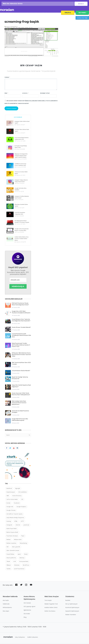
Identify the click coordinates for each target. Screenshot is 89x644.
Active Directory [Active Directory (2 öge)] (17, 497)
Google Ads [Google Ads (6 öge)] (10, 508)
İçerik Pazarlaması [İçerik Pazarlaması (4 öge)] (19, 570)
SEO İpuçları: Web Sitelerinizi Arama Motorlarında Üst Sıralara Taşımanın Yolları (21, 356)
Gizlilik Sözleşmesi (33, 638)
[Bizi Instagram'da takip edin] (26, 586)
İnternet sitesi (45, 94)
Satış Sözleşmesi (20, 638)
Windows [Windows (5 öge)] (17, 566)
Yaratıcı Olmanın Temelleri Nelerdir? (21, 329)
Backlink (68, 601)
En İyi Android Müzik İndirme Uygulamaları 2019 (22, 140)
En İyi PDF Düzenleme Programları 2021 (20, 215)
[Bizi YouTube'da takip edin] (31, 586)
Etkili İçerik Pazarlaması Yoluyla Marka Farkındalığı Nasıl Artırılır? (20, 305)
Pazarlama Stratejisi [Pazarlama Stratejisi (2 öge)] (12, 537)
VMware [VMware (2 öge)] (9, 566)
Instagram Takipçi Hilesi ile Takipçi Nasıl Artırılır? (21, 182)
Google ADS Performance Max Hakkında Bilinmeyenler (20, 421)
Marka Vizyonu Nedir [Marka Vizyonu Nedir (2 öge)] (12, 533)
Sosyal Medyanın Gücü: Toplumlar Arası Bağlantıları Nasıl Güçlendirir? (21, 321)
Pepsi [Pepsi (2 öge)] (23, 537)
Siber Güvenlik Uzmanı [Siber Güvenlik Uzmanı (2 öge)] (13, 552)
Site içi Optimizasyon (71, 605)
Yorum (7, 79)
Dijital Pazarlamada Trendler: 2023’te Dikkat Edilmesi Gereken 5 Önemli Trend (21, 346)
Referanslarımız (7, 609)
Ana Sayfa (6, 601)
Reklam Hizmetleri (71, 616)
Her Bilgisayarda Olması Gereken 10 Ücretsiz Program (22, 223)
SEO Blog (35, 15)
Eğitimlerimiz (27, 611)
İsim (6, 94)
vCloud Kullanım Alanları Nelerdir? (21, 372)
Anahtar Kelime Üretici (51, 609)
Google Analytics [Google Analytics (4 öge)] (21, 508)
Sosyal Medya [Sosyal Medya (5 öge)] (10, 555)
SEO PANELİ (82, 14)
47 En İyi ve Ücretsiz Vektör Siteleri (21, 174)
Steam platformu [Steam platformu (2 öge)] (11, 559)
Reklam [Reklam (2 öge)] (9, 541)
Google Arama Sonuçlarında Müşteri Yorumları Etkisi (22, 231)
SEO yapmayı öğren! (30, 608)
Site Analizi (27, 615)
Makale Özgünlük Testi (51, 605)
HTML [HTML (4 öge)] (16, 522)
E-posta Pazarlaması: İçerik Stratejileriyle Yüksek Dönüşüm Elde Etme (21, 337)
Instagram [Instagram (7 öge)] (9, 526)
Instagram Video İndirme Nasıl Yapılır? (22, 123)
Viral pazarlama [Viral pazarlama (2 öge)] (24, 563)
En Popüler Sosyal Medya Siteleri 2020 (21, 148)
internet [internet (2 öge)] (18, 526)
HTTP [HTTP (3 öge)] (22, 522)
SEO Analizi (26, 15)
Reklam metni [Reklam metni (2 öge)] (18, 541)
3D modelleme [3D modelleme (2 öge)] (23, 493)
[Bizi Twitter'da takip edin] (21, 586)
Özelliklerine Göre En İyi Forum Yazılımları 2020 (20, 166)
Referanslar (45, 15)
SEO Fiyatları (55, 15)
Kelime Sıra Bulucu (50, 612)
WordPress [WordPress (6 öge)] (26, 566)
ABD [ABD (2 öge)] (8, 497)
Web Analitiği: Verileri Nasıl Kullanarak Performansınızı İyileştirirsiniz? (19, 404)
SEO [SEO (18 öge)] (8, 548)
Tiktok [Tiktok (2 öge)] (8, 563)
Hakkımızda (6, 605)
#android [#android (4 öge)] (9, 490)
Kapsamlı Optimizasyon (72, 612)
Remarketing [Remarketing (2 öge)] (23, 544)
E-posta (25, 94)
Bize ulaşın (6, 612)
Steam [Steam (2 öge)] (26, 555)
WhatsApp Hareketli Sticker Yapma (21, 207)
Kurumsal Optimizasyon (72, 609)
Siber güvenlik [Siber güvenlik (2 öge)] (16, 548)
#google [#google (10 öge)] (18, 490)
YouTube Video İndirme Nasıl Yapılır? (22, 132)
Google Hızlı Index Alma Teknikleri (20, 190)
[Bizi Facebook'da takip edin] (16, 586)
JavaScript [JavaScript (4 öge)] (26, 526)
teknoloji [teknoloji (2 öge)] (22, 559)
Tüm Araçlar (48, 601)
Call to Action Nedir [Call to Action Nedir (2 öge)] (12, 500)
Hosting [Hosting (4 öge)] (9, 522)
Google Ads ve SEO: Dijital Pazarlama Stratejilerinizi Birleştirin (21, 313)
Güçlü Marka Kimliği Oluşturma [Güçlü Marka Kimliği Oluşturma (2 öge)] (15, 519)
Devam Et (81, 4)
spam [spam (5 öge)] (19, 555)
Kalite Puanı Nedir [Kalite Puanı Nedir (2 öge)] (12, 530)
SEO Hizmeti (16, 15)
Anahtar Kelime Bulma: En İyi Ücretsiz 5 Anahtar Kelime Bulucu (22, 240)
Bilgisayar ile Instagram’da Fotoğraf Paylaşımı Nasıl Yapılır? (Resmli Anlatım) (21, 157)
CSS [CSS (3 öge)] (22, 500)
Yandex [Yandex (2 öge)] (9, 570)
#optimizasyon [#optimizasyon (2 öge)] (11, 493)
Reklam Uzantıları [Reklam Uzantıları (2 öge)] (12, 544)
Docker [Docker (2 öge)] (9, 504)
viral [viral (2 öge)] (15, 563)
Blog (25, 618)
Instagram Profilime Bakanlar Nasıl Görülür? (22, 198)
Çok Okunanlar (18, 118)
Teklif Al (68, 14)
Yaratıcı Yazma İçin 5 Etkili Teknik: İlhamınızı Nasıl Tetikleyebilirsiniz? (21, 395)
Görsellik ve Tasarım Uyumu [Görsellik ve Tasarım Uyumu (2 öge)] (15, 515)
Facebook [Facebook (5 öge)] (17, 504)
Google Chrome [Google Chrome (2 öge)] (11, 511)
